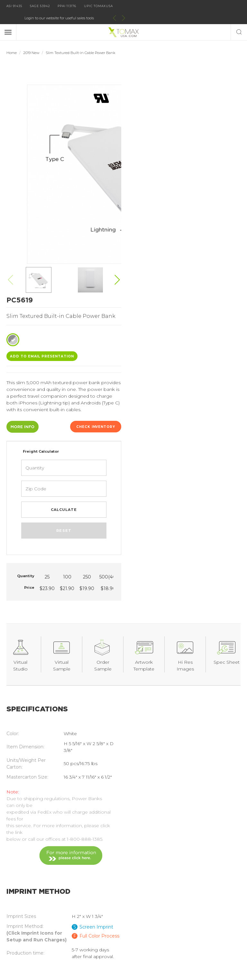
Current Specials (25, 916)
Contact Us (19, 896)
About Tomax (83, 886)
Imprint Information (91, 896)
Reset (185, 288)
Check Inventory (215, 184)
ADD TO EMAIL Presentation (166, 114)
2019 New (31, 41)
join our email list (123, 842)
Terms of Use (83, 916)
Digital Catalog (85, 876)
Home (12, 41)
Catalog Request (25, 886)
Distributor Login (25, 906)
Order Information (89, 906)
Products (17, 876)
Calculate (185, 267)
